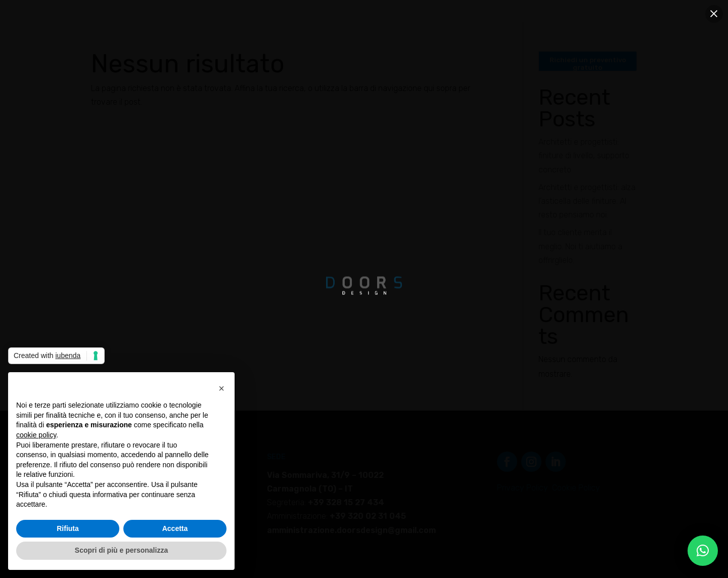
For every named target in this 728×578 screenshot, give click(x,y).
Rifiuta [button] (68, 528)
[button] (703, 551)
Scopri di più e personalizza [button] (121, 550)
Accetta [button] (175, 528)
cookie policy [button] (36, 435)
